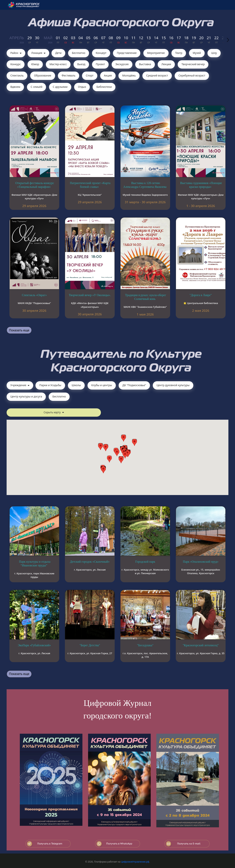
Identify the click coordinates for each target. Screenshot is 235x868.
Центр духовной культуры (173, 385)
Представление (127, 53)
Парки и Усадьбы (50, 385)
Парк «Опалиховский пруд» (201, 562)
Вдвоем (15, 87)
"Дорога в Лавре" (201, 295)
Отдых (82, 87)
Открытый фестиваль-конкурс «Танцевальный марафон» (35, 185)
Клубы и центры (102, 385)
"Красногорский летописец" (201, 645)
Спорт (90, 75)
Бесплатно (79, 53)
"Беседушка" (145, 645)
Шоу (214, 53)
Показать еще (19, 330)
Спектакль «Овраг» (34, 295)
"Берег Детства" (90, 645)
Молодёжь (129, 75)
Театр (179, 53)
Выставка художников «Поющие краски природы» (201, 185)
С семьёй (37, 87)
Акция (108, 75)
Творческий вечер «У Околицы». (90, 295)
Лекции (166, 64)
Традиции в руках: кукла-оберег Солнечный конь (146, 297)
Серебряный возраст (192, 75)
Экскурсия (122, 64)
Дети (58, 53)
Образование (43, 75)
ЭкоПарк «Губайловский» (34, 645)
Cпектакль (17, 75)
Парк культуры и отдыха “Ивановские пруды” (35, 564)
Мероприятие (156, 53)
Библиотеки (104, 87)
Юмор (35, 64)
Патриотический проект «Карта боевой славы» (90, 185)
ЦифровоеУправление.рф (135, 862)
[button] (125, 455)
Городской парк (145, 562)
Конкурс (16, 64)
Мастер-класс (58, 64)
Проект (100, 64)
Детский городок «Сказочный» (90, 562)
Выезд (81, 64)
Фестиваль (69, 75)
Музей (197, 53)
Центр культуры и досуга (26, 396)
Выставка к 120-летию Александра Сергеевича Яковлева (145, 185)
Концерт (101, 53)
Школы (76, 385)
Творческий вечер (193, 64)
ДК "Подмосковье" (134, 385)
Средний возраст (157, 75)
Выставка (145, 64)
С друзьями (60, 87)
